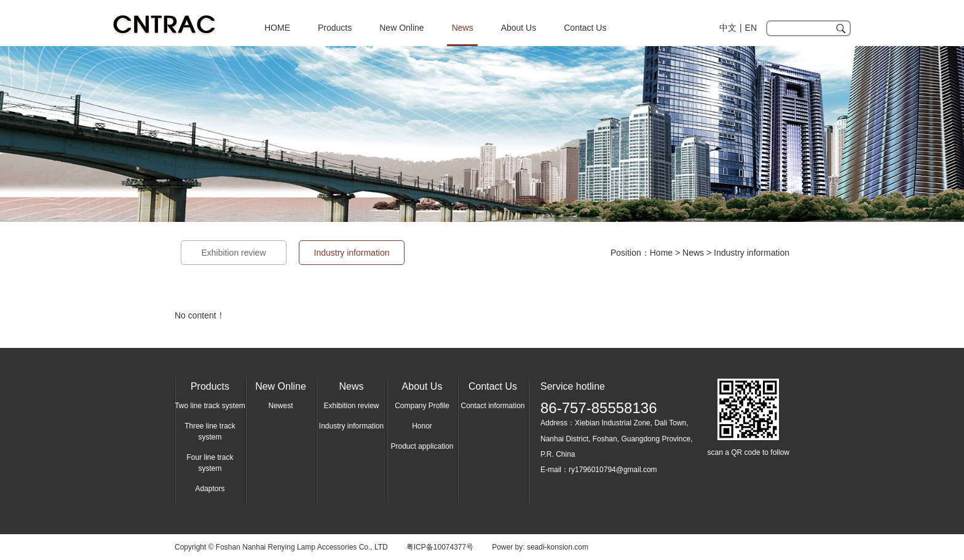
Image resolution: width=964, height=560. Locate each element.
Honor (422, 426)
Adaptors (210, 489)
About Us (519, 28)
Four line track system (210, 463)
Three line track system (210, 432)
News (463, 28)
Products (335, 28)
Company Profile (422, 406)
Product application (422, 446)
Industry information (752, 253)
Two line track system (210, 406)
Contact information (492, 406)
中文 (728, 28)
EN (751, 28)
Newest (280, 406)
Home (661, 253)
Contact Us (585, 28)
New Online (401, 28)
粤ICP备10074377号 (440, 547)
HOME (277, 28)
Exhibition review (233, 253)
